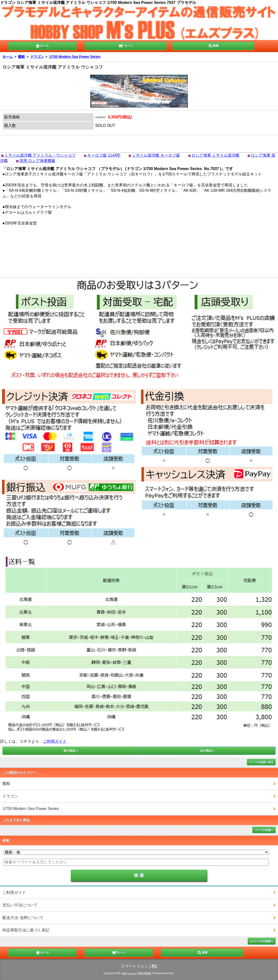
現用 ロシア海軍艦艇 (37, 161)
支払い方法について (20, 905)
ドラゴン (37, 57)
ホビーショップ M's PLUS (136, 973)
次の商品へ (207, 751)
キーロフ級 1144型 (104, 155)
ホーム (42, 45)
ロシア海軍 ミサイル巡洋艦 (215, 155)
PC (154, 966)
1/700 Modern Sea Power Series (75, 57)
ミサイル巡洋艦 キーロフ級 (156, 155)
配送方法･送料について (23, 918)
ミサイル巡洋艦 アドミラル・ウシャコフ (40, 155)
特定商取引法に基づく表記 (26, 930)
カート (126, 45)
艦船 (21, 57)
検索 (213, 45)
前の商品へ (71, 751)
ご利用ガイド (55, 741)
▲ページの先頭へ (262, 941)
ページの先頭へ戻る (261, 762)
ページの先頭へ (264, 830)
